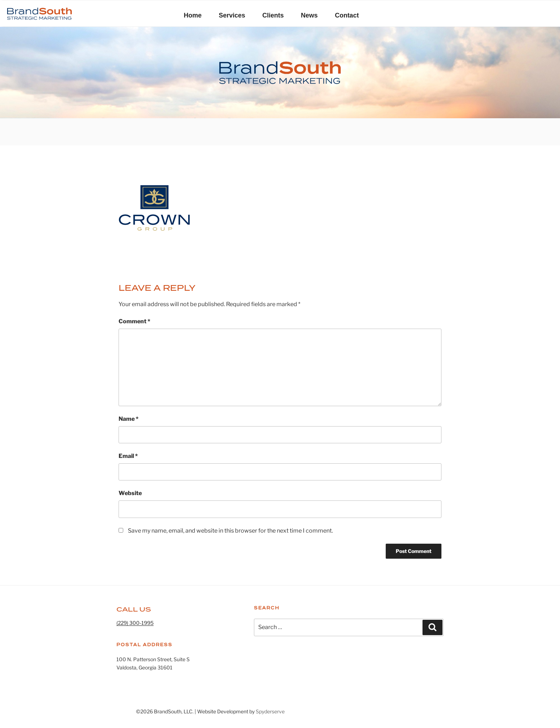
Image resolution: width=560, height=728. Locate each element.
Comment (134, 321)
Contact (347, 15)
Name (129, 419)
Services (232, 15)
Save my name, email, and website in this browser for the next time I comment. (230, 531)
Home (193, 15)
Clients (273, 15)
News (309, 15)
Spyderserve (270, 711)
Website (130, 493)
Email (128, 456)
